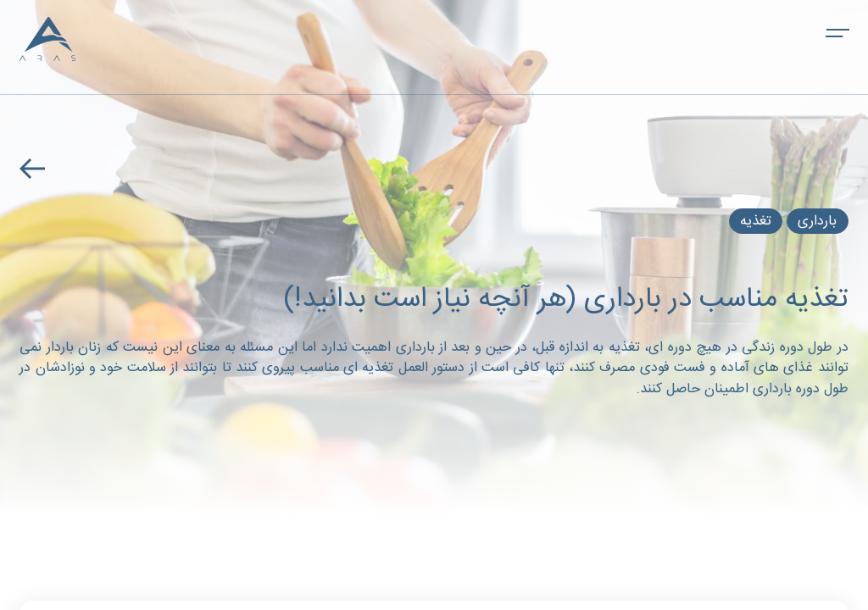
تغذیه (756, 222)
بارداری (818, 222)
